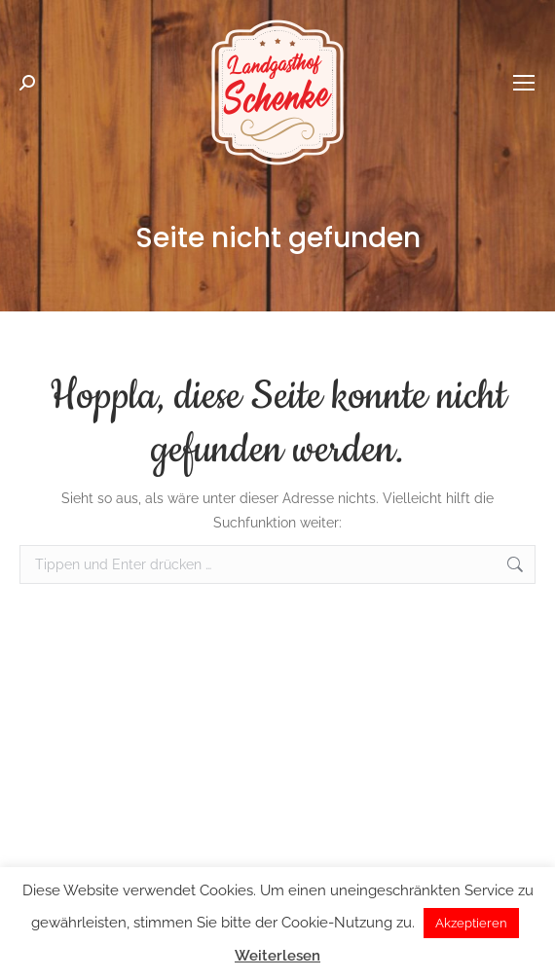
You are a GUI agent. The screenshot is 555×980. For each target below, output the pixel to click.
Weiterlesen (277, 956)
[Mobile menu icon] (524, 83)
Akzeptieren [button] (471, 923)
